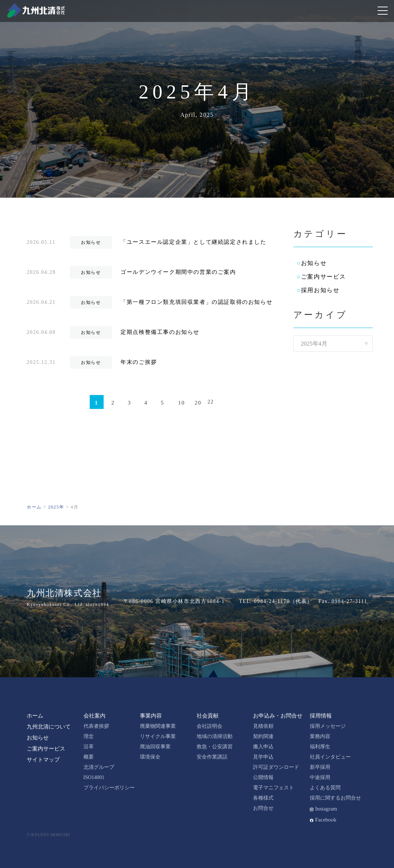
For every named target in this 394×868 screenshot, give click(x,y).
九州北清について (49, 727)
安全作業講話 (212, 757)
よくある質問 (325, 788)
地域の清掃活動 (215, 736)
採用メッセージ (328, 726)
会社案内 (94, 716)
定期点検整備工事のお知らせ (160, 332)
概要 (89, 757)
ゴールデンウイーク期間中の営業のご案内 (178, 272)
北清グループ (99, 767)
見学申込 (263, 757)
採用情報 (321, 716)
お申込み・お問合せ (278, 716)
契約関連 (263, 736)
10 (182, 403)
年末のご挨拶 (139, 362)
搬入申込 (263, 747)
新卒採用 (320, 767)
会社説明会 (209, 726)
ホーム (35, 716)
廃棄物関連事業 (158, 726)
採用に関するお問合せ (335, 798)
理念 (89, 736)
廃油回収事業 (155, 747)
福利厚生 (320, 747)
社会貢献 (208, 716)
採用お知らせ (320, 290)
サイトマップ (43, 760)
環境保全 (150, 757)
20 (198, 403)
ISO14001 (94, 777)
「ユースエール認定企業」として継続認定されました (193, 242)
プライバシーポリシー (109, 788)
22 (211, 402)
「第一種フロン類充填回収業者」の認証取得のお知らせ (196, 302)
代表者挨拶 (96, 726)
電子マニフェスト (274, 788)
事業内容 (151, 716)
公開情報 (263, 777)
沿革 (89, 747)
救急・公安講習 (215, 747)
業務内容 (320, 736)
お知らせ (314, 263)
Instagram (326, 809)
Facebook (326, 820)
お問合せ (263, 808)
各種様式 (263, 798)
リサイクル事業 (158, 736)
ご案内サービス (324, 277)
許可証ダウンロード (276, 767)
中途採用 (320, 777)
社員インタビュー (330, 757)
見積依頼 (263, 726)
